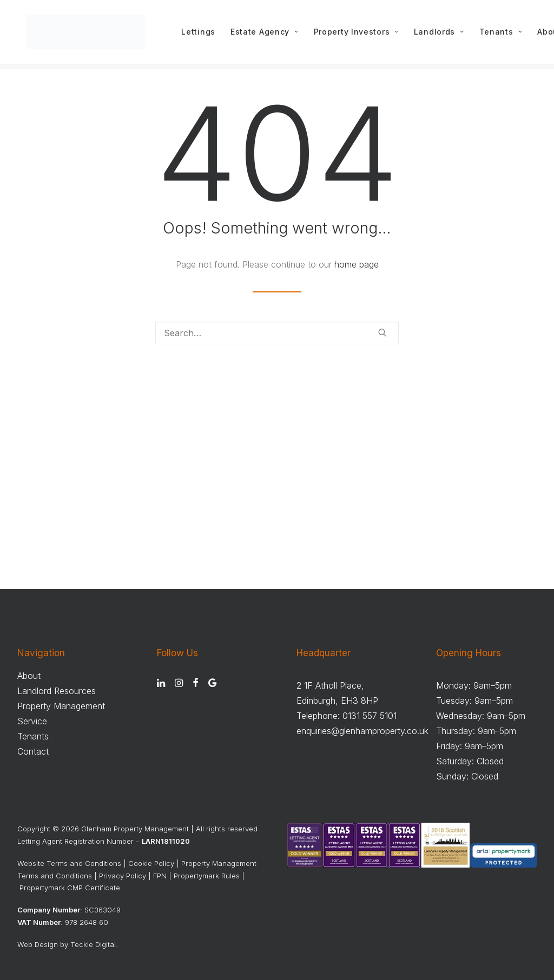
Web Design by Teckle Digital (67, 944)
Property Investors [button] (360, 35)
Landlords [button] (442, 35)
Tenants (504, 35)
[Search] (277, 334)
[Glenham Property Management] (88, 35)
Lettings (202, 35)
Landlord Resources (57, 691)
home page (357, 265)
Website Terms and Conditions (69, 863)
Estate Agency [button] (268, 35)
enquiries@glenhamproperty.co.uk (362, 731)
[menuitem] (202, 35)
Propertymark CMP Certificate (70, 888)
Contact (33, 751)
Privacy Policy (123, 876)
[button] (382, 333)
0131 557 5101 (370, 716)
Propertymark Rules (207, 876)
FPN (160, 876)
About (29, 676)
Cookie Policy (151, 863)
